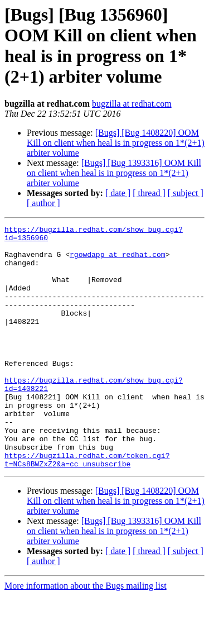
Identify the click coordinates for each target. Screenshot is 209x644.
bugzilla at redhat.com (132, 104)
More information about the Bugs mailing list (86, 634)
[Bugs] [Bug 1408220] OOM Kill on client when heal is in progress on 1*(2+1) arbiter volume (116, 143)
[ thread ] (149, 193)
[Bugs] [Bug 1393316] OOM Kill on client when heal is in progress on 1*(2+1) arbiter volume (114, 173)
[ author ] (43, 203)
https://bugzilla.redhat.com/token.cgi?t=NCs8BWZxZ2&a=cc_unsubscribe (87, 507)
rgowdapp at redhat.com (118, 261)
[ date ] (118, 193)
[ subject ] (186, 193)
